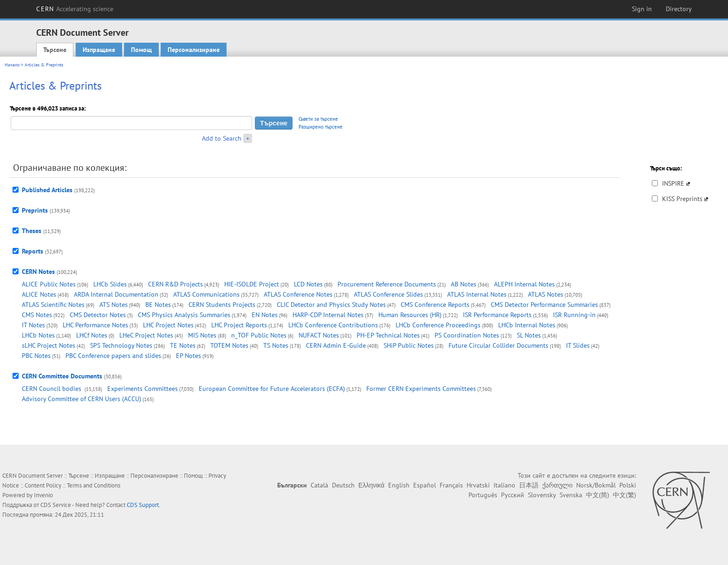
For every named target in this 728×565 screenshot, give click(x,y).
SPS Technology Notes (121, 345)
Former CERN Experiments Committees (421, 389)
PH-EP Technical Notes (388, 335)
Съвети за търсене (318, 119)
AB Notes (464, 284)
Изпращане (99, 50)
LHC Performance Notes (95, 325)
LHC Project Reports (239, 325)
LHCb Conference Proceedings (438, 325)
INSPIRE (673, 183)
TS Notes (276, 345)
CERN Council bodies (52, 389)
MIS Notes (202, 335)
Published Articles (47, 190)
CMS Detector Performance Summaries (544, 305)
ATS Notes (114, 305)
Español (425, 485)
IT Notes (33, 325)
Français (451, 485)
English (399, 485)
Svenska (571, 495)
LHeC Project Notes (146, 335)
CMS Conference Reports (435, 305)
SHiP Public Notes (409, 345)
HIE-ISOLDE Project (252, 284)
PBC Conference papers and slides (113, 356)
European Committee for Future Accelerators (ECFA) (272, 389)
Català (319, 485)
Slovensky (542, 495)
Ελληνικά (371, 485)
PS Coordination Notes (467, 335)
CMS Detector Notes (98, 315)
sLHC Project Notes (49, 345)
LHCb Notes (38, 335)
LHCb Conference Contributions (333, 325)
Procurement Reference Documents (387, 284)
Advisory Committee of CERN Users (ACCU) (81, 399)
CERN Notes (38, 272)
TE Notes (183, 345)
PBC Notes (36, 356)
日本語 (529, 485)
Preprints (35, 210)
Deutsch (343, 485)
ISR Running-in (574, 315)
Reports (32, 251)
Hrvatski (478, 485)
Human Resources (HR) (410, 315)
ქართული (557, 485)
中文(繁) (624, 495)
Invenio (43, 495)
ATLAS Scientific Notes (53, 305)
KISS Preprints (682, 199)
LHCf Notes (92, 335)
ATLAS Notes (546, 294)
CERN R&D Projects (175, 284)
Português (483, 495)
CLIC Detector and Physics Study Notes (331, 305)
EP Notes (188, 356)
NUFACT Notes (319, 335)
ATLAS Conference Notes (298, 294)
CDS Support (143, 505)
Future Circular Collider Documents (498, 345)
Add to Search (222, 138)
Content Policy (43, 485)
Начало (12, 65)
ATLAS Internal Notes (477, 294)
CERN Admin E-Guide (336, 345)
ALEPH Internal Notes (524, 284)
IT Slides (578, 345)
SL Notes (529, 335)
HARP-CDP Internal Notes (328, 315)
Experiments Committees (143, 389)
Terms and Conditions (94, 485)
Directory (679, 9)
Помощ (141, 50)
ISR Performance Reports (497, 315)
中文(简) (598, 495)
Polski (628, 485)
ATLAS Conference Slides (388, 294)
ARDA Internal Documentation (116, 294)
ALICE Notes (39, 294)
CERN (75, 9)
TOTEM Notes (229, 345)
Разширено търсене (321, 127)
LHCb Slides (110, 284)
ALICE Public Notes (49, 284)
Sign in (642, 9)
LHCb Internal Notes (527, 325)
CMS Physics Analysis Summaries (184, 315)
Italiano (504, 485)
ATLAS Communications (206, 294)
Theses (32, 231)
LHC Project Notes (168, 325)
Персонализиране (194, 50)
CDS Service (56, 505)
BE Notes (158, 305)
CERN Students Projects (222, 305)
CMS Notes (37, 315)
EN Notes (265, 315)
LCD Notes (308, 284)
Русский (513, 495)
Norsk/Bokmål (596, 485)
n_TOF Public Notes (259, 335)
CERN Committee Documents (62, 376)
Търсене (55, 50)
